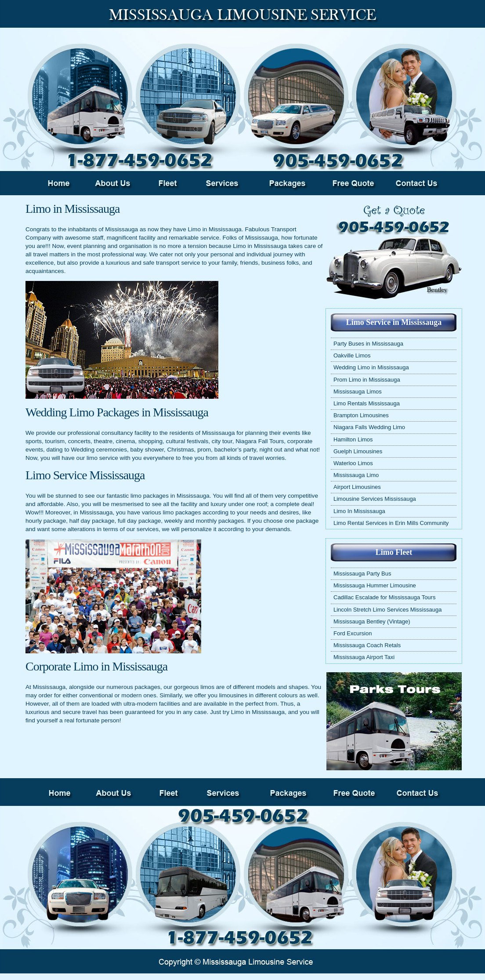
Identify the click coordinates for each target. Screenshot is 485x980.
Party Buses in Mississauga (368, 344)
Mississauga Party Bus (362, 574)
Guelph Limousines (358, 451)
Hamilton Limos (353, 439)
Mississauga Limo (356, 475)
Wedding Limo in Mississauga (371, 367)
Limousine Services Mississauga (375, 499)
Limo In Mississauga (359, 511)
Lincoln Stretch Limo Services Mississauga (387, 610)
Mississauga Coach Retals (367, 645)
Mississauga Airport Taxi (364, 657)
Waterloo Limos (353, 463)
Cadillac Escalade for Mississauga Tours (384, 597)
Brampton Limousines (361, 415)
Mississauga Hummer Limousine (375, 585)
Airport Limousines (357, 487)
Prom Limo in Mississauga (367, 380)
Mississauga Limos (358, 392)
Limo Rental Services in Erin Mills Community (391, 523)
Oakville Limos (352, 355)
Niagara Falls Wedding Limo (369, 427)
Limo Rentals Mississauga (367, 403)
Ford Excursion (353, 633)
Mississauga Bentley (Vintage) (372, 621)
